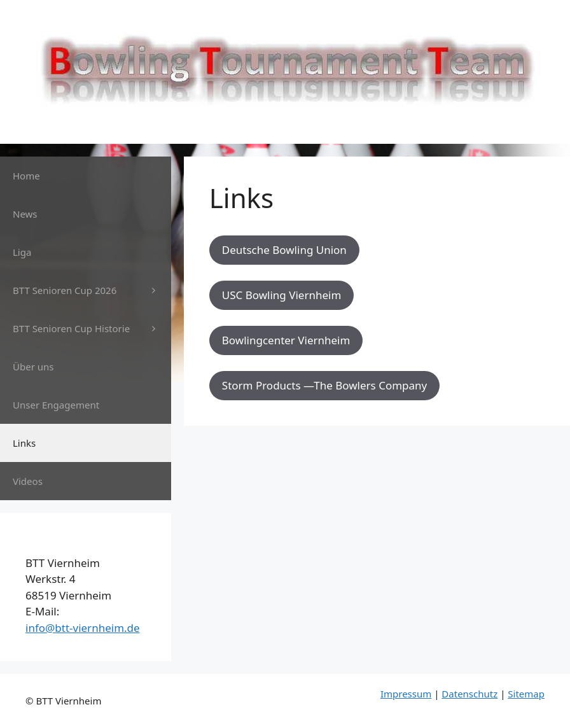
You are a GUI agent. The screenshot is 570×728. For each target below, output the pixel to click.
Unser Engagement (56, 405)
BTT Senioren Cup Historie (92, 328)
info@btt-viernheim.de (83, 628)
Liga (22, 252)
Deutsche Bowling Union (284, 250)
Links (24, 443)
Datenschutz (469, 694)
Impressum (406, 694)
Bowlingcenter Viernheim (286, 340)
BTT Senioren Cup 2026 (92, 290)
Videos (28, 481)
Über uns (33, 367)
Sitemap (526, 694)
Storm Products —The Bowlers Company (324, 385)
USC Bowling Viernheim (282, 295)
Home (26, 176)
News (25, 214)
